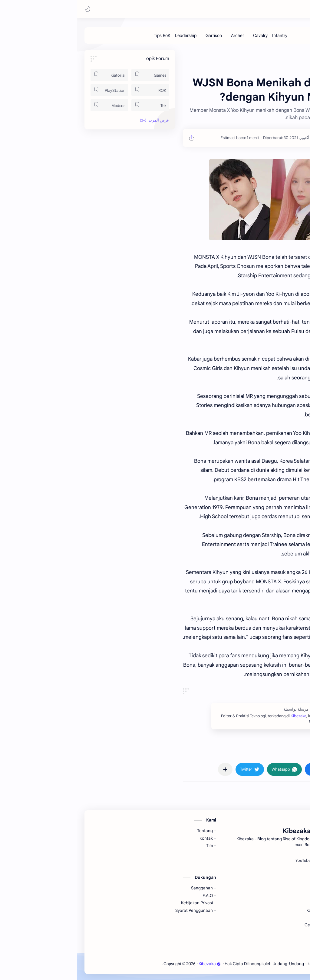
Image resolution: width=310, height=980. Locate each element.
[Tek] (73, 105)
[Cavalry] (183, 35)
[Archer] (161, 35)
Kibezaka (251, 9)
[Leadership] (109, 35)
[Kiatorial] (33, 75)
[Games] (73, 75)
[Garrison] (137, 35)
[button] (11, 9)
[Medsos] (33, 105)
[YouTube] (226, 861)
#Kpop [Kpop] (270, 752)
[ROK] (73, 90)
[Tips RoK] (85, 35)
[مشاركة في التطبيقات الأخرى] (148, 769)
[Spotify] (245, 861)
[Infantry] (203, 35)
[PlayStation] (33, 90)
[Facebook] (265, 861)
